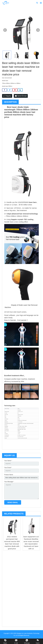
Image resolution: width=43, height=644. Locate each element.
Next (38, 30)
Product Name (9, 475)
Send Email (21, 96)
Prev (5, 30)
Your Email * (8, 468)
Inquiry (7, 96)
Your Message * (9, 482)
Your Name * (8, 461)
